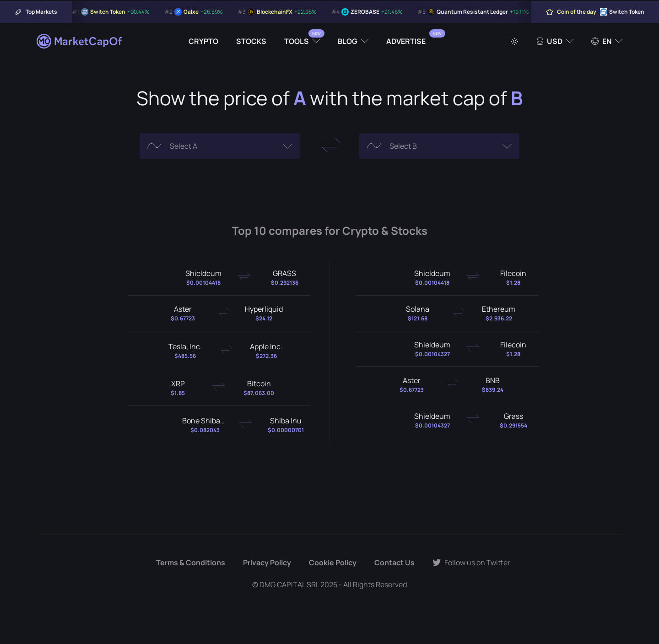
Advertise (406, 41)
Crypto (203, 41)
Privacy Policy (267, 563)
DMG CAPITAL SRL (289, 584)
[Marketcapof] (80, 41)
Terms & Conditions (191, 563)
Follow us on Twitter (471, 563)
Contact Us (394, 563)
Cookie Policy (333, 563)
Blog (348, 41)
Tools (297, 41)
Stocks (251, 41)
